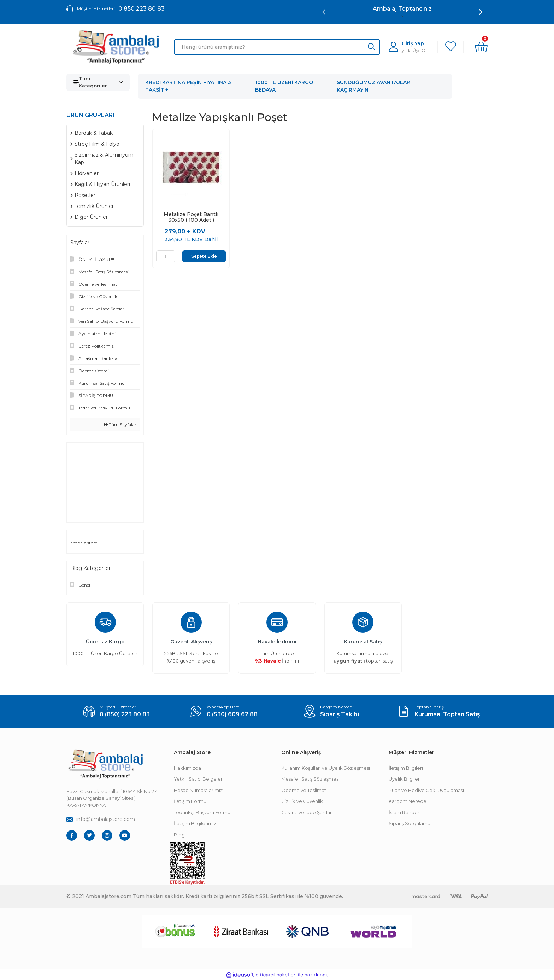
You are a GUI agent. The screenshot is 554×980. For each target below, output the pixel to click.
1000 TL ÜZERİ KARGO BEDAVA (284, 86)
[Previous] (324, 12)
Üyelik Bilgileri (405, 779)
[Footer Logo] (105, 764)
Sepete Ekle (204, 256)
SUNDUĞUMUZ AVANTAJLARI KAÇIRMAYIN (374, 86)
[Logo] (116, 47)
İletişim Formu (190, 801)
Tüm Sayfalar (120, 424)
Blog (179, 835)
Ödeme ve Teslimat (304, 790)
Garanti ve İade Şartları (307, 812)
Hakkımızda (187, 768)
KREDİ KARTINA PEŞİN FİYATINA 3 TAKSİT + (188, 86)
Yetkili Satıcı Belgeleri (199, 779)
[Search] (277, 47)
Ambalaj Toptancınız (402, 9)
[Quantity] (166, 256)
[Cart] (481, 47)
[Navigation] (98, 82)
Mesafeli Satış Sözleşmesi (310, 779)
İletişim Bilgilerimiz (195, 823)
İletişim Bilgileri (406, 768)
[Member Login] (408, 47)
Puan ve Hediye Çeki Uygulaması (426, 790)
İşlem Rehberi (405, 812)
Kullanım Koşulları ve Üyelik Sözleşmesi (326, 768)
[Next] (481, 12)
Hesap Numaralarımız (198, 790)
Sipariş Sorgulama (409, 823)
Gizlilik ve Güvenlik (302, 801)
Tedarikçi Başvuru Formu (202, 812)
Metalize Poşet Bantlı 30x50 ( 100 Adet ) (191, 217)
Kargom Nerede (408, 801)
